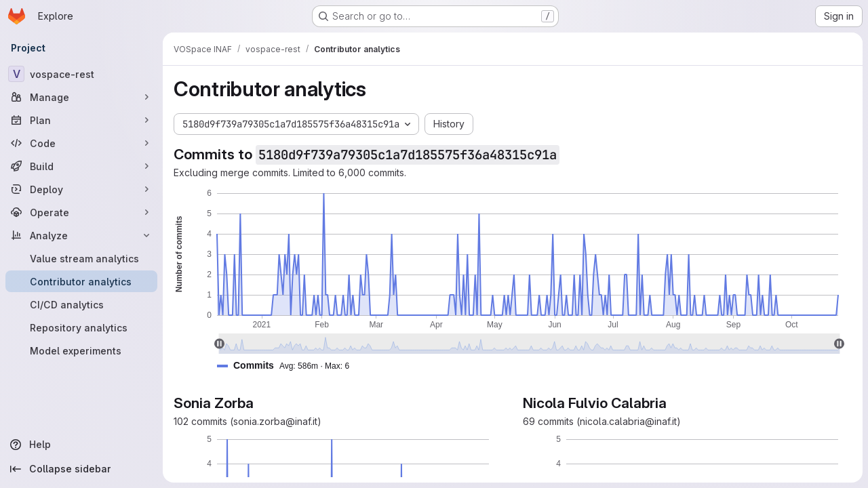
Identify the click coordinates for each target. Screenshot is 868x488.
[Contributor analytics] (81, 281)
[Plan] (81, 120)
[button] (289, 366)
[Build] (81, 166)
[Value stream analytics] (81, 258)
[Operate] (81, 212)
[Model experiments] (81, 350)
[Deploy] (81, 189)
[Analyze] (81, 235)
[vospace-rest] (81, 74)
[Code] (81, 143)
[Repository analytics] (81, 327)
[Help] (81, 445)
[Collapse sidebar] (81, 469)
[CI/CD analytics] (81, 304)
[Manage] (81, 97)
